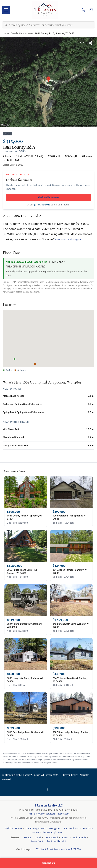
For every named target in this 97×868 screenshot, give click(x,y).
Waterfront (37, 841)
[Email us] (91, 10)
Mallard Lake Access (14, 396)
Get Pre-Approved (35, 828)
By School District (57, 841)
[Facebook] (48, 790)
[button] (49, 335)
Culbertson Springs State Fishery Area (23, 404)
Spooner (29, 33)
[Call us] (83, 10)
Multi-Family (79, 837)
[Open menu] (6, 10)
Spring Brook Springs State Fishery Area (23, 412)
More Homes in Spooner (15, 471)
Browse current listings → (69, 239)
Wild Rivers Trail (11, 429)
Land (38, 837)
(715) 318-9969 (42, 205)
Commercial (51, 837)
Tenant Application (53, 832)
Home (6, 33)
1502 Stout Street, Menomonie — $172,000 (57, 849)
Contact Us (48, 863)
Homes (27, 837)
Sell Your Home (13, 828)
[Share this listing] (91, 43)
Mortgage (54, 828)
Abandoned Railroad (13, 437)
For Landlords (71, 828)
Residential (17, 33)
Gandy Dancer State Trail (16, 445)
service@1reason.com (58, 814)
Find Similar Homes (48, 197)
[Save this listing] (82, 43)
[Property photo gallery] (48, 82)
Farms (65, 837)
